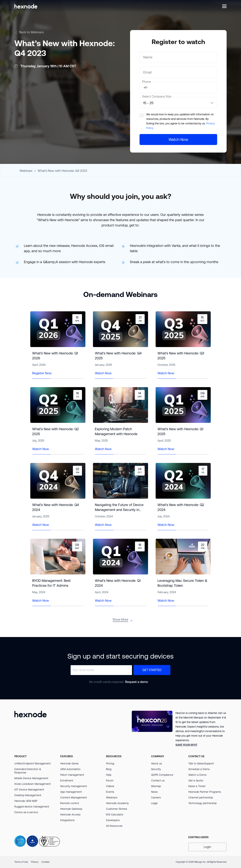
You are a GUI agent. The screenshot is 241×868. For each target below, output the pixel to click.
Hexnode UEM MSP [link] (26, 801)
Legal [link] (154, 803)
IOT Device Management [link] (29, 790)
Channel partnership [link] (201, 797)
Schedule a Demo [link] (199, 769)
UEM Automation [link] (70, 769)
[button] (207, 847)
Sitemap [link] (156, 786)
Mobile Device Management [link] (31, 778)
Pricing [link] (110, 763)
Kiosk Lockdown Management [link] (33, 784)
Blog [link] (109, 769)
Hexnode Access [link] (70, 815)
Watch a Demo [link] (197, 775)
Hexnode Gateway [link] (71, 809)
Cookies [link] (46, 862)
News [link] (154, 792)
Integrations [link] (67, 820)
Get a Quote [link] (196, 780)
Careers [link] (156, 797)
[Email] (178, 72)
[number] (178, 88)
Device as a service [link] (26, 812)
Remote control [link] (70, 803)
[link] (186, 745)
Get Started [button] (152, 670)
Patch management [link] (72, 775)
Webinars (26, 171)
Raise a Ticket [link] (197, 786)
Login (207, 847)
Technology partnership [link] (202, 803)
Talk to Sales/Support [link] (201, 763)
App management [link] (71, 792)
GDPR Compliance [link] (162, 775)
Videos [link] (110, 786)
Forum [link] (110, 780)
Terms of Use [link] (21, 862)
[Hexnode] (26, 6)
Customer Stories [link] (117, 809)
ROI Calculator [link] (115, 815)
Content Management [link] (74, 797)
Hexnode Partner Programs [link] (205, 792)
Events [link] (110, 792)
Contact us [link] (158, 780)
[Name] (178, 57)
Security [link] (156, 769)
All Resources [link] (114, 826)
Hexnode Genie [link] (69, 763)
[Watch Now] (178, 139)
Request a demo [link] (136, 682)
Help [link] (109, 775)
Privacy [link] (35, 862)
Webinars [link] (112, 797)
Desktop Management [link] (28, 795)
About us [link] (156, 763)
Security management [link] (74, 786)
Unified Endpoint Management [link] (33, 763)
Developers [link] (113, 820)
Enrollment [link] (67, 780)
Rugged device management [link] (32, 807)
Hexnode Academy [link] (117, 803)
